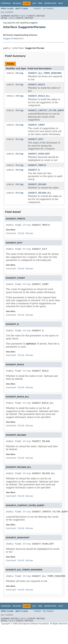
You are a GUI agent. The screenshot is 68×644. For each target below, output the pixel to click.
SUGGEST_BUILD (36, 84)
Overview (6, 3)
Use (34, 3)
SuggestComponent (13, 38)
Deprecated (50, 3)
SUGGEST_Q (34, 170)
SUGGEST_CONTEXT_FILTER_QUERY (46, 110)
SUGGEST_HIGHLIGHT (39, 154)
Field (23, 16)
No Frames (48, 9)
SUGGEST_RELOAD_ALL (40, 193)
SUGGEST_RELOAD (37, 184)
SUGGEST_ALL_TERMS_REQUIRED (45, 73)
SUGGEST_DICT (36, 139)
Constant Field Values (20, 233)
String (19, 73)
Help (61, 3)
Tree (40, 3)
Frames (37, 9)
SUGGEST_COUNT (36, 125)
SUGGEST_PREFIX (37, 165)
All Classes (7, 12)
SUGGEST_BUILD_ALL (39, 96)
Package (17, 3)
